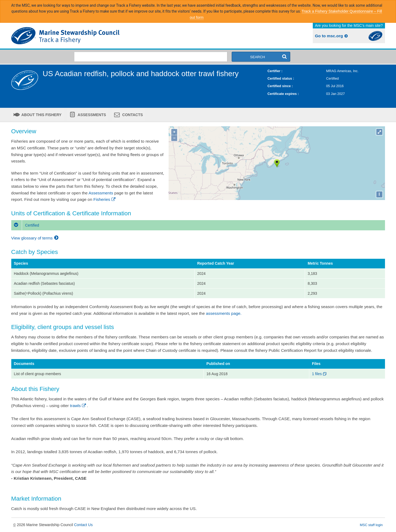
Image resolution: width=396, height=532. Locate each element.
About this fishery (41, 115)
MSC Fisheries (104, 36)
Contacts (132, 115)
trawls (79, 406)
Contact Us (83, 525)
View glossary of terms (36, 238)
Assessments (91, 115)
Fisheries (105, 199)
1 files (320, 374)
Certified (25, 225)
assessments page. (224, 313)
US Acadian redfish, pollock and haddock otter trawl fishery (141, 74)
